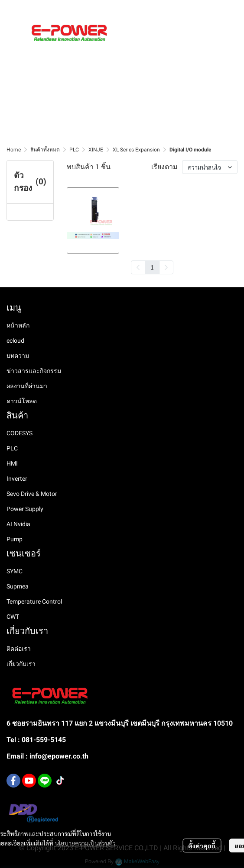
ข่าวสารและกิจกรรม (34, 371)
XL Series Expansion (136, 150)
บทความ (18, 356)
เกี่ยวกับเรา (21, 664)
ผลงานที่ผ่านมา (27, 386)
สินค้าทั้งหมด (45, 150)
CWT (13, 617)
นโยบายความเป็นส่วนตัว (85, 843)
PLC (74, 150)
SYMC (15, 571)
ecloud (15, 341)
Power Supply (25, 509)
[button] (204, 9)
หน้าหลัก (18, 325)
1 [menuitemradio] (152, 267)
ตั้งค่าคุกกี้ (202, 845)
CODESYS (20, 433)
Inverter (17, 479)
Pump (15, 539)
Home (14, 150)
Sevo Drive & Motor (32, 494)
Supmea (18, 586)
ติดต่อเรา (19, 649)
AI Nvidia (18, 524)
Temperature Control (34, 601)
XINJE (96, 150)
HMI (12, 463)
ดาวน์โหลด (22, 401)
